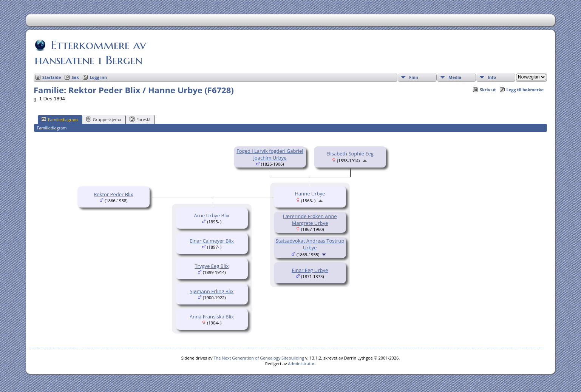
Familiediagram (59, 119)
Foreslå (140, 119)
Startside (52, 77)
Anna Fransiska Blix (212, 317)
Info (492, 77)
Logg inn (98, 77)
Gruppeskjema (104, 119)
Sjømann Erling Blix (212, 291)
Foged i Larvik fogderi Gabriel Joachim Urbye (270, 154)
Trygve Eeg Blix (212, 266)
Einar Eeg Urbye (310, 270)
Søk (75, 77)
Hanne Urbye (310, 194)
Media (455, 77)
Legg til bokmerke (525, 90)
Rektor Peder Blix (113, 194)
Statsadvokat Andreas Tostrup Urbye (310, 244)
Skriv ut (488, 90)
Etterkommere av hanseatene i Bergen (90, 52)
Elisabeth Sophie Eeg (350, 154)
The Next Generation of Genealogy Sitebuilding (259, 358)
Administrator (301, 364)
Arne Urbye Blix (212, 215)
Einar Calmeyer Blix (212, 241)
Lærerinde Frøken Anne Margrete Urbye (310, 220)
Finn (414, 77)
